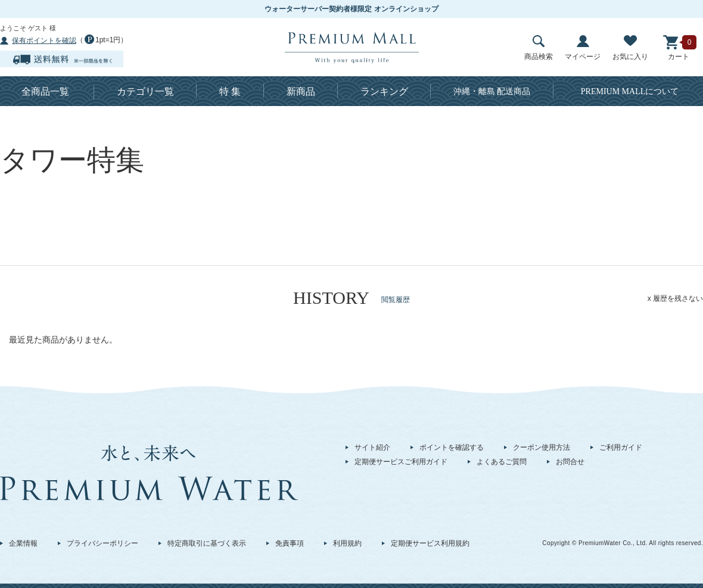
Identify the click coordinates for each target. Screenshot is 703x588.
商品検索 (539, 48)
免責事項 (290, 543)
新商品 (301, 91)
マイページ (583, 48)
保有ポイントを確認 (44, 41)
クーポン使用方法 (542, 447)
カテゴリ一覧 (145, 91)
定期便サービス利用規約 (430, 543)
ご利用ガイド (621, 447)
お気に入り (630, 48)
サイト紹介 (372, 447)
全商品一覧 (45, 91)
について (630, 91)
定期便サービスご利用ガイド (401, 462)
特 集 (230, 91)
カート (679, 48)
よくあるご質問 (502, 462)
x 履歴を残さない (675, 298)
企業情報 (23, 543)
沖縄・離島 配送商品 (492, 91)
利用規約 (347, 543)
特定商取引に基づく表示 (207, 543)
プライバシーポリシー (102, 543)
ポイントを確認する (452, 447)
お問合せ (570, 462)
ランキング (384, 91)
